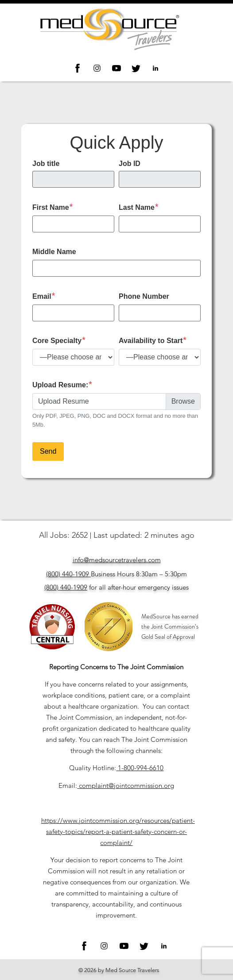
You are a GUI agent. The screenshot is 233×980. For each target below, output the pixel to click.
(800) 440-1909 (68, 574)
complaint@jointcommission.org (126, 785)
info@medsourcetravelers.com (117, 560)
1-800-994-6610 (141, 768)
